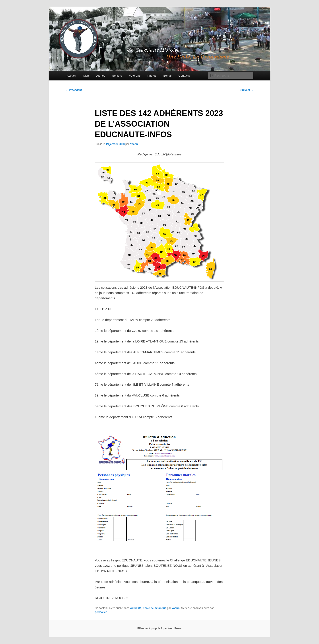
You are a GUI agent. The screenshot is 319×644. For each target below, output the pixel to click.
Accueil (71, 76)
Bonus (167, 76)
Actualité (136, 608)
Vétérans (135, 76)
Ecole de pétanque (155, 608)
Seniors (117, 76)
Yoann (134, 144)
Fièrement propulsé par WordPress (159, 629)
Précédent (74, 90)
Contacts (184, 76)
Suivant (247, 90)
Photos (152, 76)
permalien (101, 612)
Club (86, 76)
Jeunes (101, 76)
